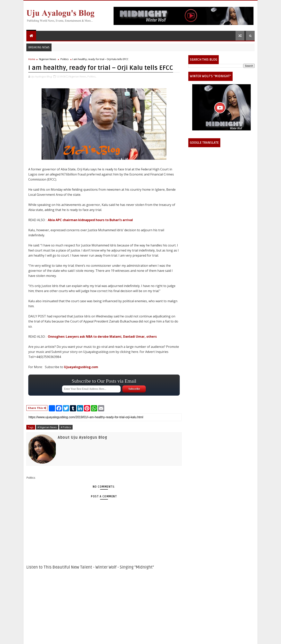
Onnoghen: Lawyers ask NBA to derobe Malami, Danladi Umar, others (102, 337)
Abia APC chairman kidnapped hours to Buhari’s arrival (90, 220)
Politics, (92, 76)
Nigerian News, (78, 76)
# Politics (66, 427)
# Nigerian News (47, 427)
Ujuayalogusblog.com (81, 367)
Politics (65, 59)
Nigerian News (48, 59)
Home (32, 59)
